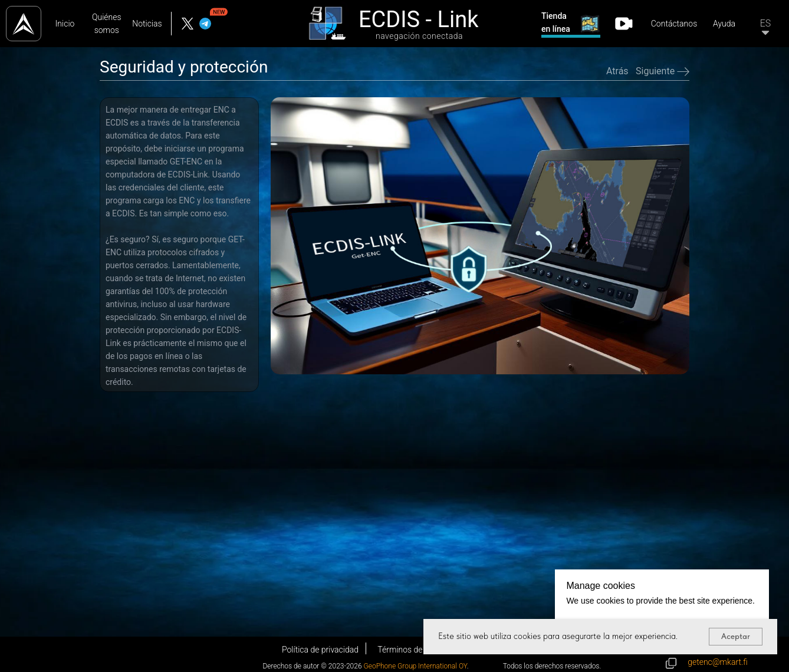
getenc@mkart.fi (718, 662)
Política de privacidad (320, 650)
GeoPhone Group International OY (415, 666)
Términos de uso (407, 650)
